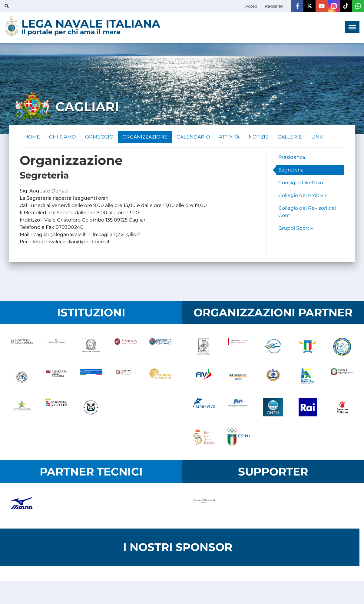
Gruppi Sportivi (296, 228)
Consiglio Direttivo (301, 183)
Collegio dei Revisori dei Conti (307, 212)
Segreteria (291, 170)
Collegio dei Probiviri (303, 196)
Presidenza (292, 157)
